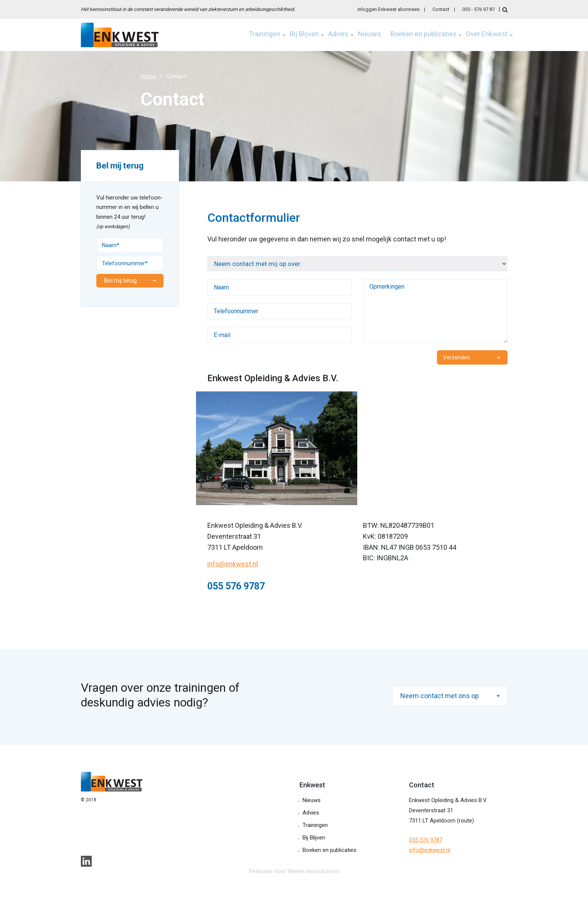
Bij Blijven (304, 34)
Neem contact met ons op (440, 696)
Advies (338, 34)
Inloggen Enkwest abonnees (389, 9)
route (465, 821)
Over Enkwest (487, 34)
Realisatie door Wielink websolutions (294, 871)
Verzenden (456, 357)
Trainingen (265, 34)
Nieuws (370, 34)
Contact (441, 9)
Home (148, 76)
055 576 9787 (426, 840)
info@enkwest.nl (233, 564)
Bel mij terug (120, 281)
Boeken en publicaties (424, 34)
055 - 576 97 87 (478, 9)
